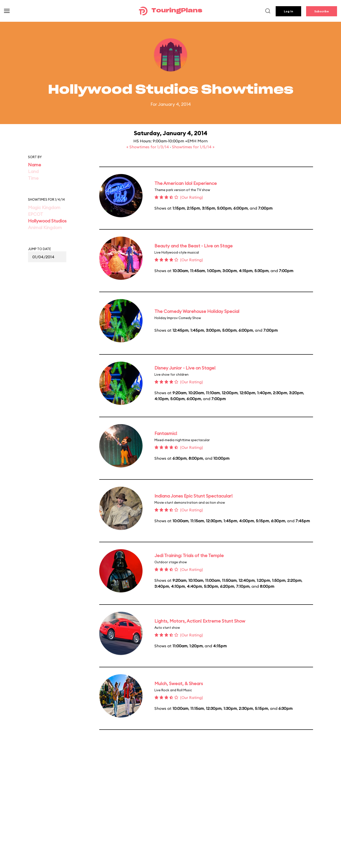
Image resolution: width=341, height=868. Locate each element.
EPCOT (36, 214)
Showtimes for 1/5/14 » (193, 147)
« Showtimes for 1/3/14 (148, 147)
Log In (288, 11)
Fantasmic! (166, 433)
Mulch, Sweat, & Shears (179, 684)
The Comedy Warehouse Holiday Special (197, 311)
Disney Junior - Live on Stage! (185, 368)
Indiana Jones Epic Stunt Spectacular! (194, 496)
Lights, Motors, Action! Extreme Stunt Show (200, 621)
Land (33, 171)
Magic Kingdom (44, 207)
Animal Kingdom (45, 228)
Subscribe (322, 11)
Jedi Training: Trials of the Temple (189, 555)
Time (33, 178)
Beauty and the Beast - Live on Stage (194, 246)
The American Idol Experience (186, 183)
